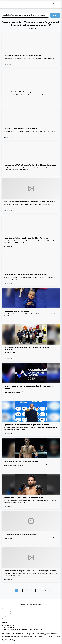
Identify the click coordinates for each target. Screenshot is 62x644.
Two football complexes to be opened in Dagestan (20, 534)
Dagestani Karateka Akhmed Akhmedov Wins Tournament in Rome (25, 275)
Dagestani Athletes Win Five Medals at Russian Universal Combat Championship (30, 165)
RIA (11, 614)
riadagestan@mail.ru (11, 625)
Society (4, 616)
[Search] (53, 4)
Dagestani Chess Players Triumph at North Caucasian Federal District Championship (26, 349)
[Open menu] (58, 4)
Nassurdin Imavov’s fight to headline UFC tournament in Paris (24, 498)
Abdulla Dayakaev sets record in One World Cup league (21, 461)
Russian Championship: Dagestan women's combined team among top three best (30, 571)
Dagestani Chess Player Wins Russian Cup (17, 92)
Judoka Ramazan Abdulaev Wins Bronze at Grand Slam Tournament (26, 238)
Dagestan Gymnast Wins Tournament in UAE (18, 311)
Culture (12, 612)
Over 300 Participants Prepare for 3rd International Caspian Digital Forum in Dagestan (28, 387)
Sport (3, 618)
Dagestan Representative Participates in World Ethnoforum (23, 55)
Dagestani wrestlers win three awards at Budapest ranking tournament (26, 425)
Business (4, 614)
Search (55, 15)
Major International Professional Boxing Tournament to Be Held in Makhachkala (29, 202)
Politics (4, 612)
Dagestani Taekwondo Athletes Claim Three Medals (20, 128)
